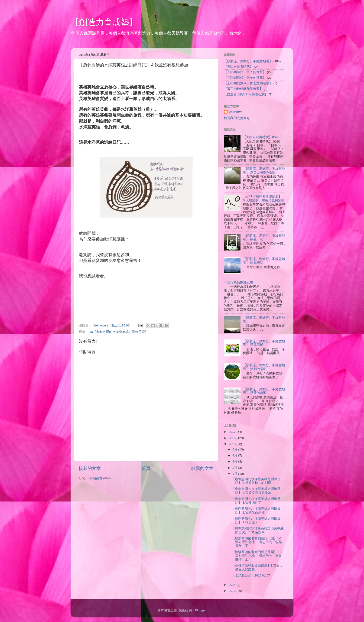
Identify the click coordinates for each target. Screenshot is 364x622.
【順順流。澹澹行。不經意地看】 (248, 61)
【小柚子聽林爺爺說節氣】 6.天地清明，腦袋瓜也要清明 (264, 198)
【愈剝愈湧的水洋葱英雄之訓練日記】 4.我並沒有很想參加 (256, 491)
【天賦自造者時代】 (238, 67)
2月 (235, 468)
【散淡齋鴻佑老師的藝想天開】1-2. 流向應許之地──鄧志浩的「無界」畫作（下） (258, 542)
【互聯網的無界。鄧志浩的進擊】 (248, 83)
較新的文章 (90, 468)
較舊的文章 (202, 468)
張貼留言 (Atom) (101, 478)
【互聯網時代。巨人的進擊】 (245, 72)
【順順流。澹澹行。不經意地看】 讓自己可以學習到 (264, 171)
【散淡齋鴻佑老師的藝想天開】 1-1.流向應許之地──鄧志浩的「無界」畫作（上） (258, 556)
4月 (235, 455)
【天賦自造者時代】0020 (261, 137)
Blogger (200, 610)
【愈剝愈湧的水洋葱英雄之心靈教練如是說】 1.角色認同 (258, 530)
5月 (235, 449)
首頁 (146, 468)
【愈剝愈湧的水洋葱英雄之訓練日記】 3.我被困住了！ (256, 501)
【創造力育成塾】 (104, 22)
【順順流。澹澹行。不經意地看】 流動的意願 (264, 367)
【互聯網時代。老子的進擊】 (245, 78)
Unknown (236, 112)
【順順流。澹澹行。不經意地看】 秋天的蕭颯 (264, 391)
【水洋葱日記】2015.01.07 (251, 575)
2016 (233, 438)
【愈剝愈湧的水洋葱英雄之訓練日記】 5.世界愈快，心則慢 (256, 481)
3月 (235, 461)
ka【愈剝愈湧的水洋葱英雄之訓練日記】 (119, 332)
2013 (233, 591)
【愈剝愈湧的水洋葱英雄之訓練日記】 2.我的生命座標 (256, 510)
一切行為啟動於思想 (238, 282)
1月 (235, 474)
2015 (233, 444)
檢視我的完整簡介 (237, 118)
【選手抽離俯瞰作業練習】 (243, 89)
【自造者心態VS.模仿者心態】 (246, 94)
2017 (233, 432)
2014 (233, 585)
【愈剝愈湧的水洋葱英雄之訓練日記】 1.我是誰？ (256, 520)
